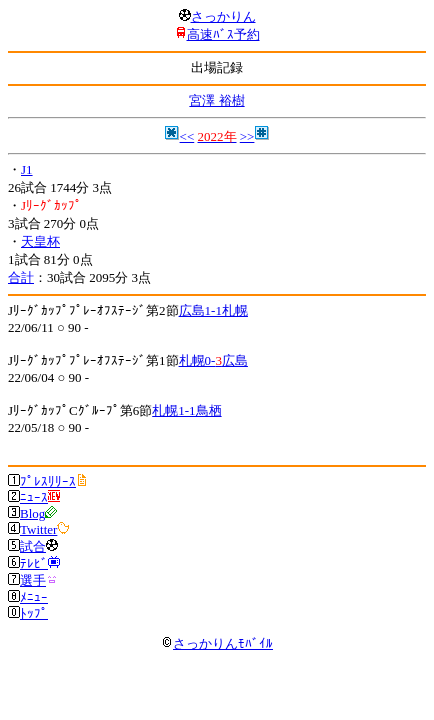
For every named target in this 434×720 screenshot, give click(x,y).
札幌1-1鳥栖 (186, 410)
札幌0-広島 (213, 360)
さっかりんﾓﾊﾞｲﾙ (217, 643)
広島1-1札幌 (213, 310)
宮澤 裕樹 (216, 100)
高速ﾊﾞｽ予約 (223, 34)
